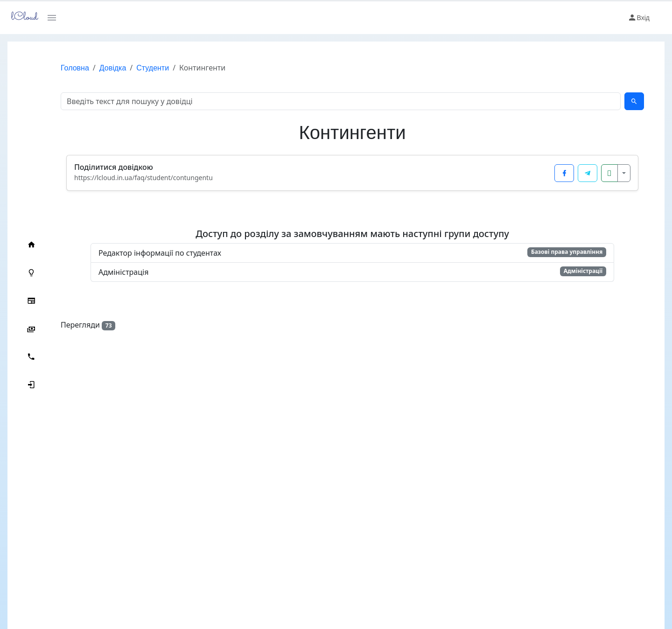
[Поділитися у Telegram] (588, 173)
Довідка (113, 68)
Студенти (153, 68)
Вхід (639, 18)
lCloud (22, 17)
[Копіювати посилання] (609, 173)
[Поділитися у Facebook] (564, 173)
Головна (75, 68)
